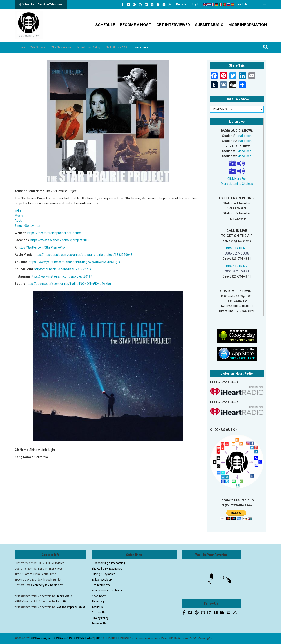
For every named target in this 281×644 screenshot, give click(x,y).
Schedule (105, 25)
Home (23, 47)
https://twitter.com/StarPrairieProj (42, 247)
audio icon (245, 136)
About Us (97, 607)
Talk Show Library (102, 580)
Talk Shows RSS (131, 47)
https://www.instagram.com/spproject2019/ (61, 276)
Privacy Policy (100, 618)
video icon (244, 151)
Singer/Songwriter (28, 226)
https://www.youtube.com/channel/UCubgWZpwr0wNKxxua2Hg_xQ (76, 262)
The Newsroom (68, 47)
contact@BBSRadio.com (48, 585)
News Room (99, 596)
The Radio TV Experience (107, 569)
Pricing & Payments (104, 574)
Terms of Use (100, 624)
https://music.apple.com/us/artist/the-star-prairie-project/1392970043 (83, 255)
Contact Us (99, 613)
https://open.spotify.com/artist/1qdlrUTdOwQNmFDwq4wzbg (68, 284)
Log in (196, 4)
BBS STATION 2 (237, 266)
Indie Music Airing (99, 47)
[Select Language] (250, 5)
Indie (18, 210)
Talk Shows (42, 47)
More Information (248, 25)
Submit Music (209, 25)
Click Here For (237, 179)
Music (19, 216)
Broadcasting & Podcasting (108, 563)
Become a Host (136, 25)
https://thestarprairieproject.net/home (54, 233)
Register (182, 4)
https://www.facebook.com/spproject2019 (60, 240)
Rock (18, 221)
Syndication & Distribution (107, 591)
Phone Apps (99, 602)
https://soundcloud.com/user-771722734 (63, 269)
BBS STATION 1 (237, 248)
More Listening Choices (237, 184)
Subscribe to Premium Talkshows (41, 4)
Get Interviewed (173, 25)
